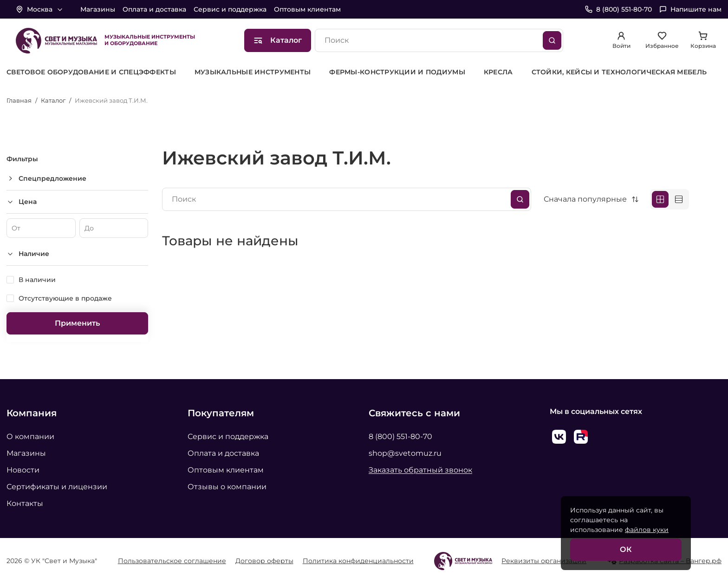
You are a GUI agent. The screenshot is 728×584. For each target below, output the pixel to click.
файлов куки (647, 530)
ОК (626, 549)
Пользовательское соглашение (172, 561)
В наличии (37, 280)
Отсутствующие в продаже (65, 298)
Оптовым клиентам (307, 9)
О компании (30, 436)
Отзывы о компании (227, 487)
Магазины (98, 9)
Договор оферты (264, 561)
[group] (91, 72)
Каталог (53, 100)
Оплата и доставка (154, 9)
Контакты (25, 503)
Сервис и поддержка (230, 9)
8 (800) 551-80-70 (400, 436)
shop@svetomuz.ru (405, 453)
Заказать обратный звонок (420, 470)
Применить (77, 323)
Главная (19, 100)
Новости (23, 470)
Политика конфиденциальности (358, 561)
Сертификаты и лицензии (57, 487)
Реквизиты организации (544, 561)
